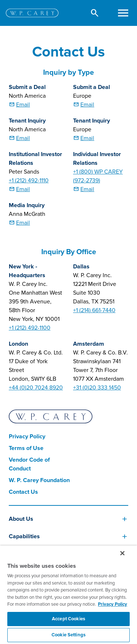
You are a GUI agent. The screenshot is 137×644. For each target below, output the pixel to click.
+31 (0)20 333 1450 (97, 388)
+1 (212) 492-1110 (29, 181)
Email (23, 105)
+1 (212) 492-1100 (30, 328)
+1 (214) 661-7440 (94, 310)
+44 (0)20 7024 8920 (36, 388)
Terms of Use (26, 448)
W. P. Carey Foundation (39, 480)
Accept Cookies (68, 619)
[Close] (122, 553)
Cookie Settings (68, 635)
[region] (68, 595)
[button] (95, 13)
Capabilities (24, 536)
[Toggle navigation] (123, 13)
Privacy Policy (27, 437)
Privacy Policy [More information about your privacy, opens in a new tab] (113, 604)
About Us (21, 519)
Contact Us (23, 492)
